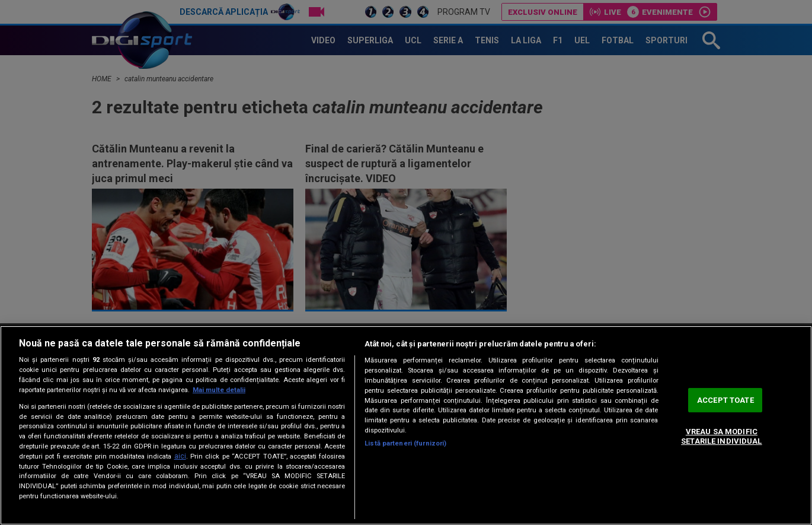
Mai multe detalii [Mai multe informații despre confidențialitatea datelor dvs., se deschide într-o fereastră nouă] (219, 390)
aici (180, 456)
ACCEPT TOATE (725, 400)
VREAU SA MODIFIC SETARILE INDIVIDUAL (721, 437)
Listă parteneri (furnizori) (405, 443)
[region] (406, 425)
